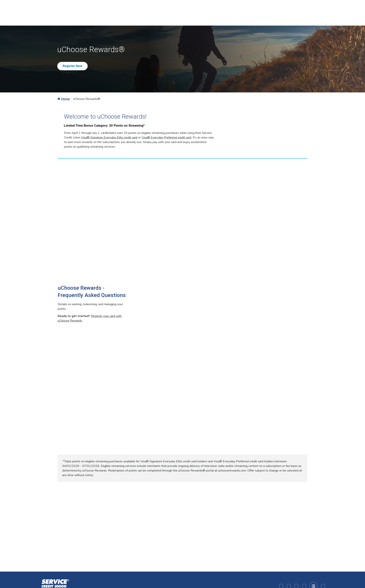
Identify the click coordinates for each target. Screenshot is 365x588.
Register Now (72, 66)
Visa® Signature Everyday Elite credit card (109, 137)
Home (65, 99)
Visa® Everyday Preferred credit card (166, 137)
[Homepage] (55, 586)
